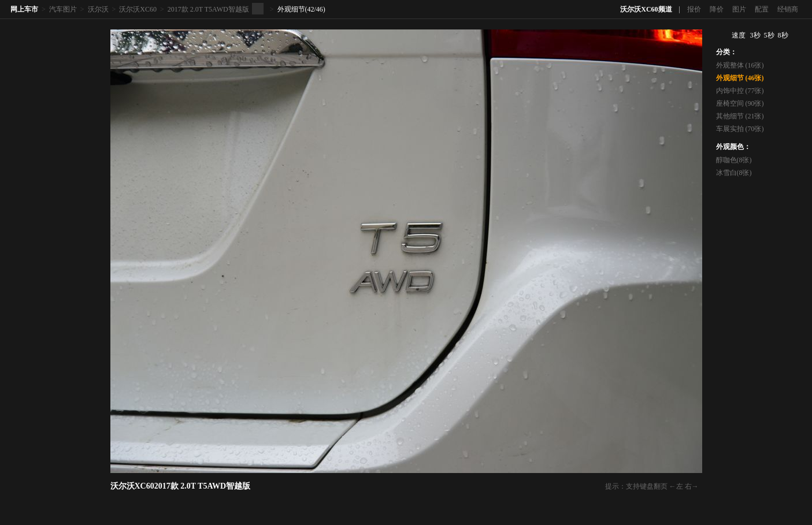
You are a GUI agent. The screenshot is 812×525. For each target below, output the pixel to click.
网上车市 (24, 9)
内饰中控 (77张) (740, 91)
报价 (694, 9)
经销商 (788, 9)
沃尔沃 (98, 9)
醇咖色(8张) (734, 160)
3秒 (755, 35)
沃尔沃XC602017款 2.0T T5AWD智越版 (181, 486)
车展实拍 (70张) (740, 129)
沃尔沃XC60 (138, 9)
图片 (739, 9)
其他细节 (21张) (740, 116)
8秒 (783, 35)
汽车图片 (63, 9)
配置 (762, 9)
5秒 (769, 35)
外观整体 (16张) (740, 65)
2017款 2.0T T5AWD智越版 (208, 9)
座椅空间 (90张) (740, 103)
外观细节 (291, 9)
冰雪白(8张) (734, 173)
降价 (717, 9)
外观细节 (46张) (740, 78)
